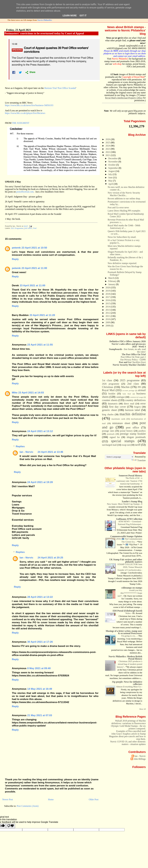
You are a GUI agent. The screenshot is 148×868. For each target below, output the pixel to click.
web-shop (117, 64)
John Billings (140, 759)
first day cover (118, 407)
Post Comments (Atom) (28, 806)
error (143, 403)
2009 (108, 322)
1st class (107, 380)
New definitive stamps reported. (122, 263)
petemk (16, 248)
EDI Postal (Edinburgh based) (127, 611)
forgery (137, 407)
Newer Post (8, 799)
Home (51, 799)
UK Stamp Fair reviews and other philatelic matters (126, 561)
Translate (139, 460)
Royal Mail (108, 390)
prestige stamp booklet (133, 434)
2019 (108, 291)
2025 (108, 142)
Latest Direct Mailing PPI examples (124, 211)
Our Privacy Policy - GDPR (133, 360)
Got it (83, 16)
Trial (35, 228)
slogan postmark (136, 437)
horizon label (133, 410)
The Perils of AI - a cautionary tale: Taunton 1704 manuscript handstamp (129, 481)
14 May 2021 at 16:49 (40, 689)
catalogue (120, 397)
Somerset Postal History (130, 476)
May (111, 181)
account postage (128, 391)
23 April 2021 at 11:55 (40, 345)
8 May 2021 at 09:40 (39, 668)
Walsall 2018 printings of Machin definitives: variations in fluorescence (129, 722)
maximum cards (118, 419)
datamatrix (113, 404)
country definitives (135, 400)
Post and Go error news (118, 207)
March (112, 278)
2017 (108, 297)
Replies (20, 447)
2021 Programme (17, 228)
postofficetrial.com (25, 192)
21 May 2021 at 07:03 (40, 715)
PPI (139, 387)
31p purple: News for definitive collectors (127, 683)
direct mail (129, 404)
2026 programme (111, 384)
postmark (111, 434)
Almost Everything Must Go (129, 687)
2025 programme (130, 380)
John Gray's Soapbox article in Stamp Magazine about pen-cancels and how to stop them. (127, 736)
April (111, 184)
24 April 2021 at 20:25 (50, 558)
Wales (128, 613)
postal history (126, 431)
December (113, 158)
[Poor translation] (11, 826)
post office (28, 228)
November (113, 162)
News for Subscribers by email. (122, 237)
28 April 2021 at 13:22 (40, 597)
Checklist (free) (132, 362)
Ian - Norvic (27, 452)
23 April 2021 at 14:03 (31, 393)
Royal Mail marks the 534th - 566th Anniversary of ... (124, 227)
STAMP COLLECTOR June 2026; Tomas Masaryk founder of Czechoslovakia (130, 567)
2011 (108, 316)
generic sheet (109, 410)
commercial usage (136, 397)
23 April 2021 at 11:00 (34, 268)
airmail (142, 390)
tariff (138, 445)
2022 (108, 152)
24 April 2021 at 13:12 (40, 431)
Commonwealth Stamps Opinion (126, 536)
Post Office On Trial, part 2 (133, 357)
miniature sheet (121, 423)
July (110, 174)
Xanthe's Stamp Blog (132, 501)
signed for (115, 437)
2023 (108, 149)
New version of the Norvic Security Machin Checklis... (124, 194)
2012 (108, 313)
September (113, 168)
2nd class (133, 384)
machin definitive (133, 414)
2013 (108, 310)
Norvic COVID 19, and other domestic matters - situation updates (128, 743)
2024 (108, 146)
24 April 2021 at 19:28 (40, 482)
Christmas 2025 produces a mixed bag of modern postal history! (130, 664)
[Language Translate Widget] (119, 457)
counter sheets (110, 400)
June (111, 178)
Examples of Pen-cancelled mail (131, 731)
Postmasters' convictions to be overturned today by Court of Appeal (44, 33)
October (112, 165)
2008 (108, 326)
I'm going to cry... (129, 636)
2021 (108, 155)
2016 (108, 300)
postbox (142, 431)
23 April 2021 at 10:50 (34, 248)
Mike (15, 393)
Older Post (94, 799)
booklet (112, 394)
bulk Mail (127, 394)
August (112, 171)
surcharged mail (109, 445)
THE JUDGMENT (21, 123)
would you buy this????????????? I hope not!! (130, 593)
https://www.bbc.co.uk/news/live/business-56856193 (29, 105)
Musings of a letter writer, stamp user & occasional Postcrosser (124, 632)
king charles (108, 414)
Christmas (108, 387)
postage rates (108, 431)
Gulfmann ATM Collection (129, 519)
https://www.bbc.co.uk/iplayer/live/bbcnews (25, 113)
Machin (125, 387)
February (113, 281)
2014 (108, 307)
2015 (108, 303)
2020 (108, 288)
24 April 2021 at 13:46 (50, 452)
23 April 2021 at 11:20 (42, 315)
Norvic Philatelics (45, 20)
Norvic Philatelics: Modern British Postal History (125, 658)
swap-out (126, 445)
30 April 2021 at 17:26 (40, 642)
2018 (108, 294)
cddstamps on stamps (132, 588)
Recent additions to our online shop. (124, 199)
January (112, 284)
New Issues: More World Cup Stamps (124, 504)
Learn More (70, 16)
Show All (143, 709)
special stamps (123, 441)
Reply (15, 259)
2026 (108, 139)
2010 (108, 319)
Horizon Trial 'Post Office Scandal (60, 88)
